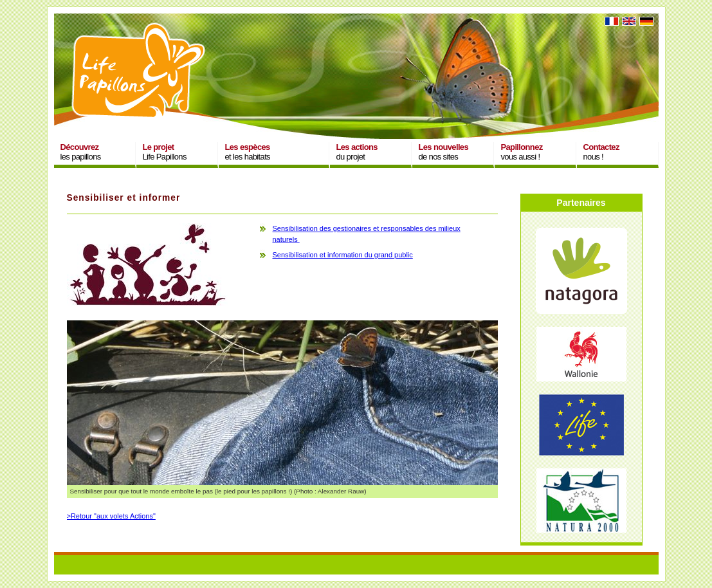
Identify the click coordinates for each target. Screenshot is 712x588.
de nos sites (444, 152)
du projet (357, 152)
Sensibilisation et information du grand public (343, 255)
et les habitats (248, 152)
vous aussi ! (522, 152)
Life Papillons (165, 152)
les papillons (81, 152)
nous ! (601, 152)
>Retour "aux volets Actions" (111, 516)
